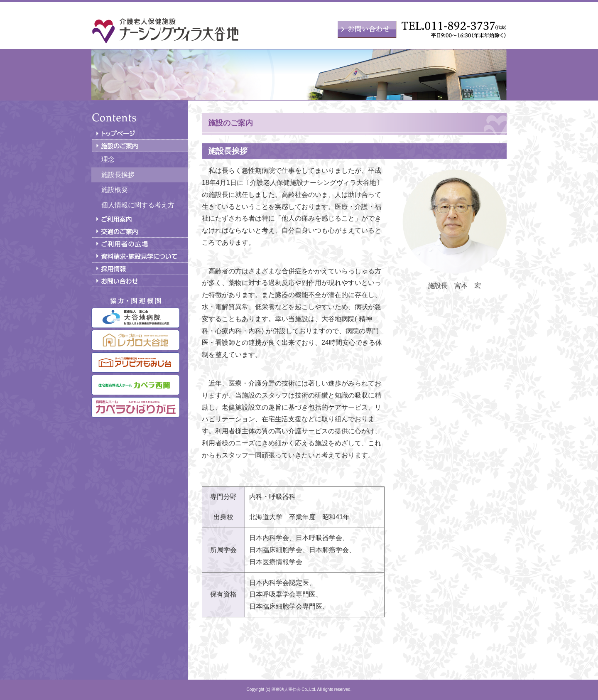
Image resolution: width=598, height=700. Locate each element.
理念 (108, 159)
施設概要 (115, 190)
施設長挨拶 (118, 175)
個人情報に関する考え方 (138, 205)
